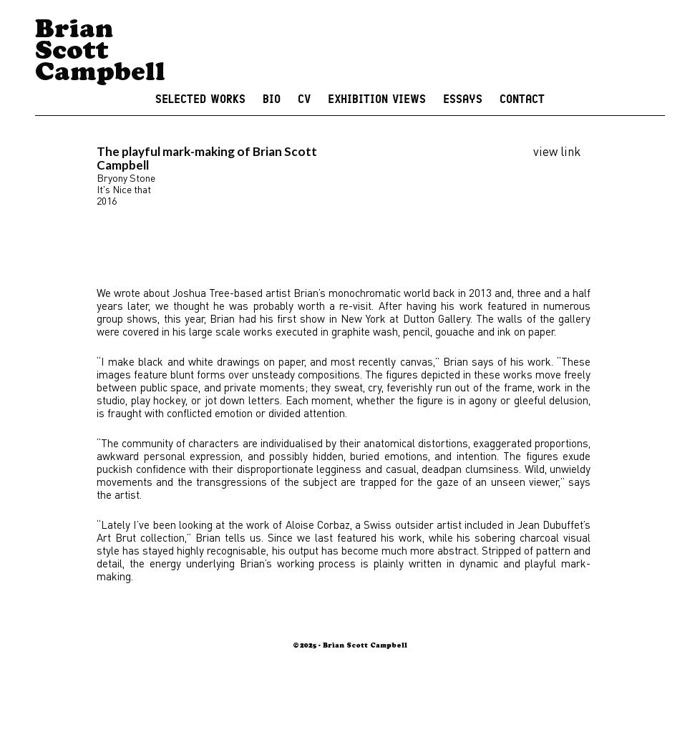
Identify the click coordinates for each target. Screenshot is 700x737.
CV (304, 99)
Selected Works (200, 99)
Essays (463, 99)
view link (557, 151)
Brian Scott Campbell (100, 53)
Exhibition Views (377, 99)
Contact (522, 99)
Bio (272, 99)
